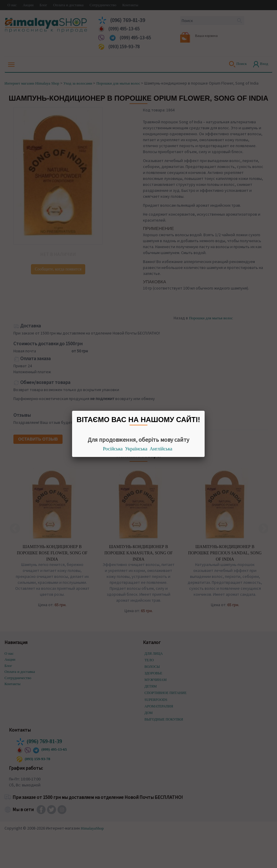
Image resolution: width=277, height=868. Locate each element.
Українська (136, 449)
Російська (113, 449)
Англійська (161, 449)
